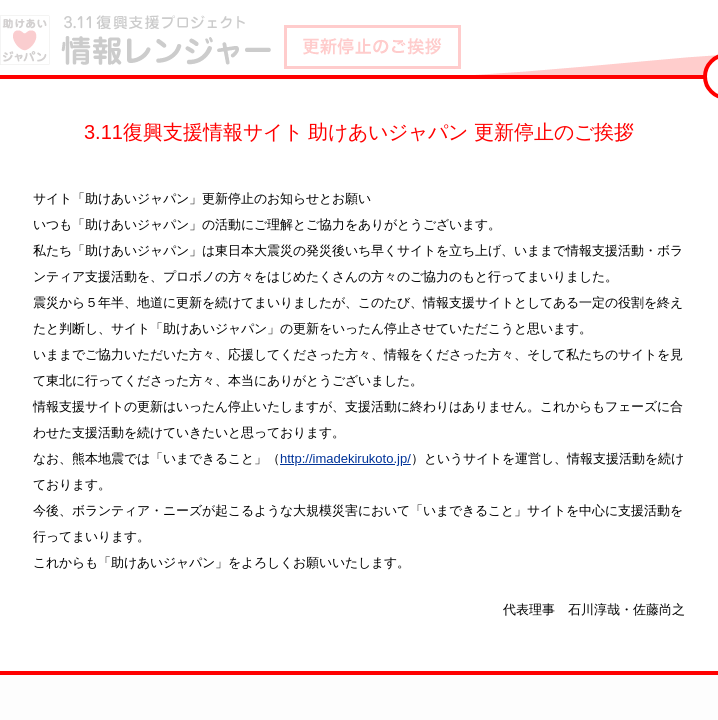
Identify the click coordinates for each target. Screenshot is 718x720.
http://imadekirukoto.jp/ (345, 458)
